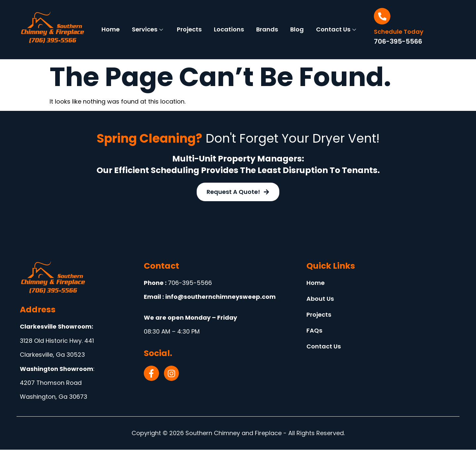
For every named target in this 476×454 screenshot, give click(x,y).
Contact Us (229, 34)
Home (135, 24)
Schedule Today (399, 32)
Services (173, 24)
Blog (327, 24)
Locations (257, 24)
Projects (216, 24)
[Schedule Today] (382, 16)
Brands (296, 24)
